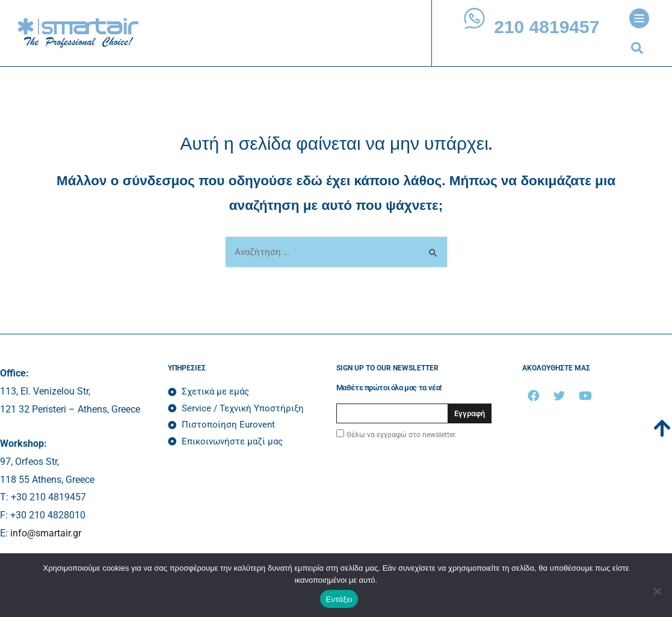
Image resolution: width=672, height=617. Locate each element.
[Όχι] (657, 591)
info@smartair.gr (46, 533)
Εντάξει (339, 599)
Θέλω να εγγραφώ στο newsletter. (402, 435)
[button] (637, 48)
